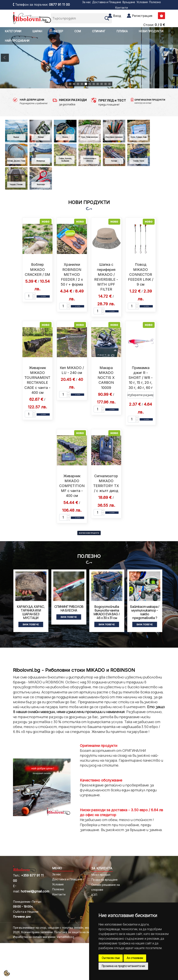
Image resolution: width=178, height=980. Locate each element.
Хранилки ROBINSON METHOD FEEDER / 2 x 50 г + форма (72, 274)
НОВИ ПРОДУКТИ (151, 31)
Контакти (122, 8)
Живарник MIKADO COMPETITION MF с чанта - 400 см (72, 486)
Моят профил (101, 875)
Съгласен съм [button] (111, 958)
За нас (87, 2)
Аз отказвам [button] (135, 958)
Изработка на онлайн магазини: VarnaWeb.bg (44, 937)
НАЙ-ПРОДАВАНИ (17, 41)
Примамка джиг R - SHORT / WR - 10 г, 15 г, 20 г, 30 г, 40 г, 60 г (141, 378)
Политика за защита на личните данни (80, 932)
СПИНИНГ (99, 31)
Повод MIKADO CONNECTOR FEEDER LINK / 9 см (141, 274)
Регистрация (142, 16)
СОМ (78, 31)
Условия (142, 2)
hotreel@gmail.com (35, 891)
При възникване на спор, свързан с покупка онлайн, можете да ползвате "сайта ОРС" (72, 928)
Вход (117, 16)
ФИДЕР (58, 31)
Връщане (129, 2)
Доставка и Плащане (107, 2)
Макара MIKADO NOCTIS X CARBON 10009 (106, 378)
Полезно (155, 2)
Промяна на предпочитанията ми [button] (123, 966)
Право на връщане (104, 880)
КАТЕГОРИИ (13, 31)
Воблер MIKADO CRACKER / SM (37, 269)
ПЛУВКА (122, 31)
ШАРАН (37, 31)
